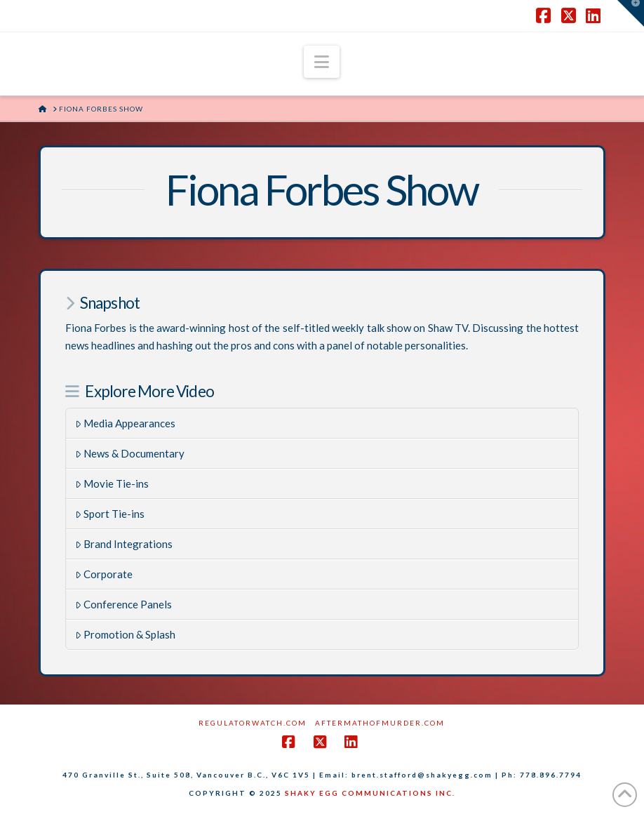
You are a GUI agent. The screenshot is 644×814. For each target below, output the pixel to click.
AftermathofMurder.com (380, 723)
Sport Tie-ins (110, 514)
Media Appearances (126, 423)
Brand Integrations (124, 544)
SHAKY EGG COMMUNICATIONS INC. (370, 793)
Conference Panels (124, 604)
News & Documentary (130, 453)
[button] (322, 62)
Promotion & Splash (126, 634)
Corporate (104, 574)
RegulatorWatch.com (253, 723)
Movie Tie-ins (112, 483)
